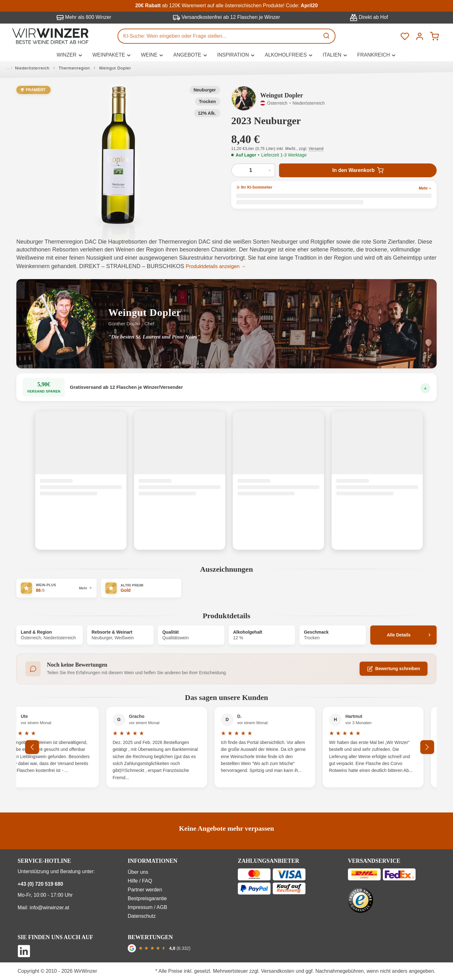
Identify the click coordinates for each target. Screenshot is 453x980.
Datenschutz (142, 916)
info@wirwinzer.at (49, 908)
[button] (118, 155)
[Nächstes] (427, 747)
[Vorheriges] (32, 747)
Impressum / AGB (147, 907)
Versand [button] (316, 149)
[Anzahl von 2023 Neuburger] (253, 170)
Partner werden (145, 890)
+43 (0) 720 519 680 (40, 884)
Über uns (138, 872)
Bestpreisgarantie (147, 898)
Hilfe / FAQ (140, 881)
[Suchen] (327, 36)
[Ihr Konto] (419, 36)
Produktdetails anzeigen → (216, 266)
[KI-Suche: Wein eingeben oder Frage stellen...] (219, 36)
